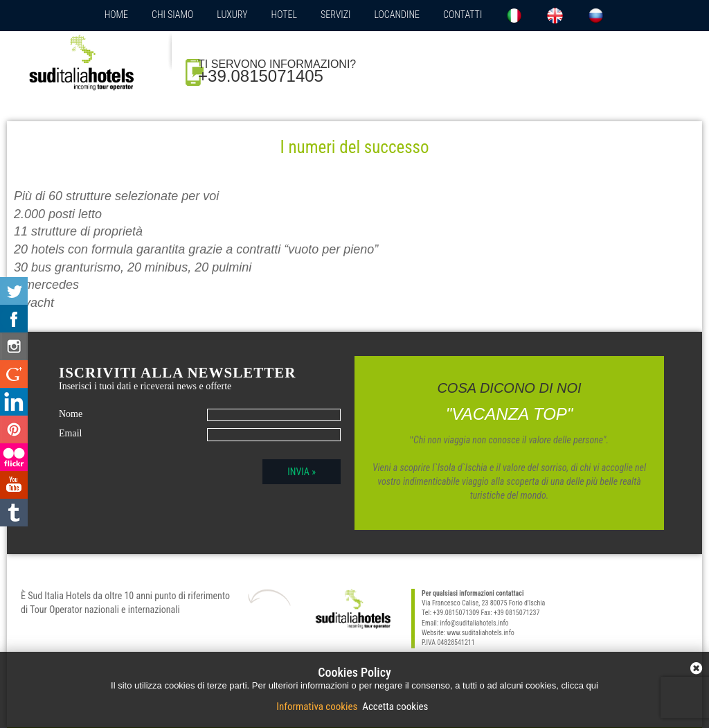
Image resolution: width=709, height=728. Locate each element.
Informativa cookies (318, 707)
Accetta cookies (394, 707)
